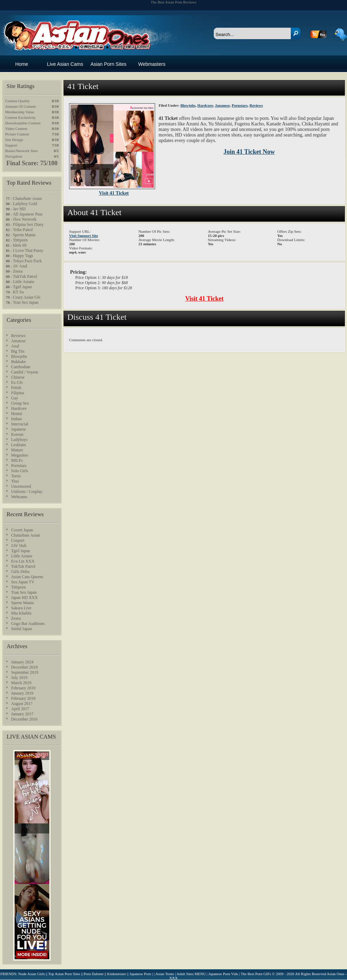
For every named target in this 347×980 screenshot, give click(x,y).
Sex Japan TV (23, 582)
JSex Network (25, 219)
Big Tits (18, 351)
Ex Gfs (17, 382)
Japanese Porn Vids (223, 974)
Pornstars (240, 105)
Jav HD (19, 209)
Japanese (222, 105)
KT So (18, 292)
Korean (17, 434)
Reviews (256, 105)
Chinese (18, 377)
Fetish (16, 388)
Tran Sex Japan (26, 302)
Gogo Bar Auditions (28, 624)
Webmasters (152, 64)
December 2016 (24, 719)
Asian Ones (76, 28)
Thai (15, 481)
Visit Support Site (83, 236)
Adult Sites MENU (191, 974)
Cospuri (18, 540)
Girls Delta (20, 572)
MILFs (17, 460)
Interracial (20, 424)
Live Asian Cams (65, 64)
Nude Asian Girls (32, 974)
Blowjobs (188, 105)
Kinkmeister (117, 974)
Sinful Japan (22, 629)
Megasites (20, 455)
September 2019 (25, 672)
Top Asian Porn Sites (64, 974)
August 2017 (22, 704)
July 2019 (19, 678)
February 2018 (23, 698)
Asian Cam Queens (27, 577)
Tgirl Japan (22, 287)
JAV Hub (19, 546)
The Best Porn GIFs (256, 974)
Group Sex (20, 403)
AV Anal (20, 266)
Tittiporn (20, 240)
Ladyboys (19, 440)
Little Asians (23, 282)
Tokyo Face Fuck (27, 261)
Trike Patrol (23, 230)
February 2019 (23, 688)
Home (22, 64)
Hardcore (205, 105)
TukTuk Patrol (25, 276)
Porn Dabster (94, 974)
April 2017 (20, 709)
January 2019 (22, 693)
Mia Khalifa (21, 613)
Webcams (19, 497)
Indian (16, 419)
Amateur (18, 341)
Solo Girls (20, 471)
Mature (17, 450)
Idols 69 (20, 245)
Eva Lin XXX (23, 561)
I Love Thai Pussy (28, 250)
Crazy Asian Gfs (27, 297)
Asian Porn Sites (109, 64)
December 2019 (24, 667)
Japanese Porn (140, 974)
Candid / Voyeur (25, 372)
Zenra (18, 271)
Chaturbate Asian (27, 198)
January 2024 (22, 662)
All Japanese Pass (28, 214)
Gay (15, 398)
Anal (15, 346)
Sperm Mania (24, 235)
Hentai (17, 414)
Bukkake (19, 362)
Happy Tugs (23, 256)
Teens (16, 476)
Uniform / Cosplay (27, 492)
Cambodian (21, 367)
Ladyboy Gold (25, 204)
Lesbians (19, 445)
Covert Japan (22, 530)
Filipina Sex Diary (28, 224)
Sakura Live (21, 608)
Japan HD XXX (24, 598)
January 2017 (22, 714)
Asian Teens (165, 974)
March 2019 (21, 683)
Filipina (18, 393)
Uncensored (21, 486)
